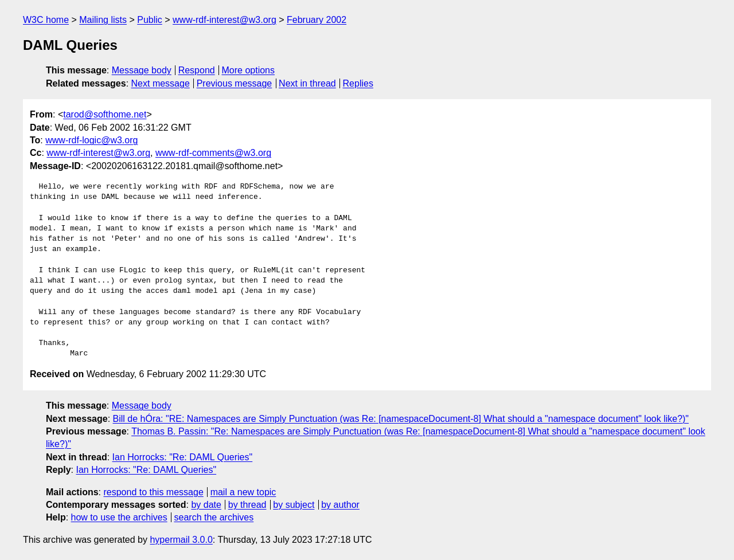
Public (150, 20)
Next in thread (307, 83)
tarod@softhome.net (105, 114)
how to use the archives (119, 517)
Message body (142, 70)
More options (249, 70)
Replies (358, 83)
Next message (161, 83)
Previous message (235, 83)
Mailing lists (103, 20)
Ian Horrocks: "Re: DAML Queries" (183, 457)
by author (340, 505)
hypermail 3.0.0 (181, 540)
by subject (294, 505)
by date (206, 505)
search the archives (214, 517)
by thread (247, 505)
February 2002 (317, 20)
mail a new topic (243, 492)
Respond (197, 70)
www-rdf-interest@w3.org (225, 20)
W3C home (46, 20)
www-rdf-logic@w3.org (91, 140)
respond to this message (153, 492)
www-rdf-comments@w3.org (213, 153)
